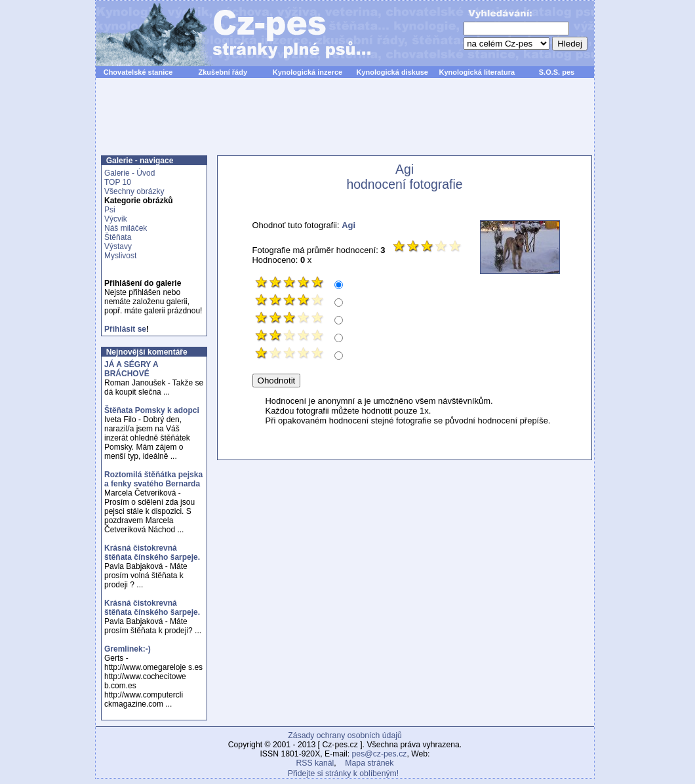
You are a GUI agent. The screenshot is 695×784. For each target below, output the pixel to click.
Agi (348, 225)
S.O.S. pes (557, 72)
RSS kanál (315, 763)
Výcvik (116, 219)
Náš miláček (126, 228)
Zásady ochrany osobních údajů (345, 735)
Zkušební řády (223, 72)
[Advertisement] (345, 124)
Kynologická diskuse (392, 72)
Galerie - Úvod (129, 173)
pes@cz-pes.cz (380, 754)
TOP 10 (118, 182)
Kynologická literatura (477, 72)
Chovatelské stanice (138, 72)
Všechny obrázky (134, 191)
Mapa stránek (369, 763)
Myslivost (120, 256)
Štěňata (118, 237)
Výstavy (118, 246)
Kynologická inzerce (308, 72)
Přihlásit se (125, 329)
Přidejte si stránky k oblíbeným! (343, 774)
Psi (110, 210)
